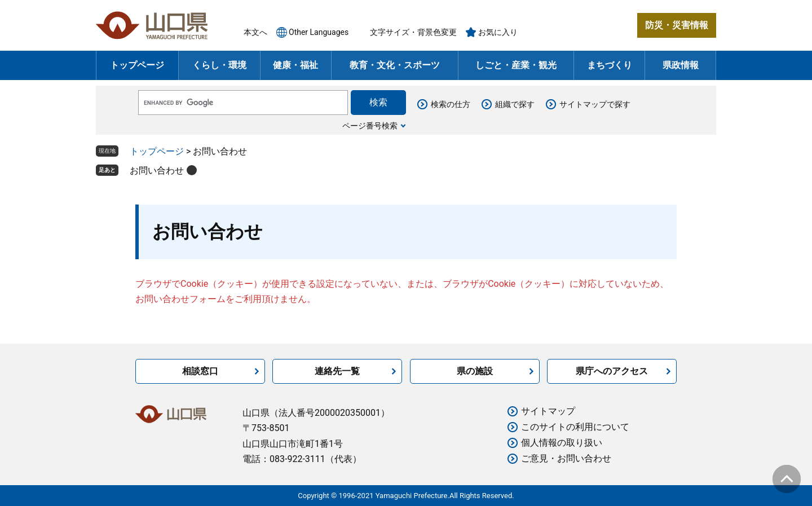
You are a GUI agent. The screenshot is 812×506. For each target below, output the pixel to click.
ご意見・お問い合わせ (566, 458)
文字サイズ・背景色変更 (413, 32)
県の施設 (475, 371)
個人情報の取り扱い (562, 443)
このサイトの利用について (575, 427)
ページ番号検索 (370, 126)
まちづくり (610, 65)
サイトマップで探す (595, 104)
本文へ (255, 32)
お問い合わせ (157, 170)
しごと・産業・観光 (516, 65)
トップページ (137, 65)
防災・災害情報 (677, 25)
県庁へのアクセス (612, 371)
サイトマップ (548, 411)
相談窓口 (200, 371)
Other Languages (319, 32)
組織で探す (515, 104)
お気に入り (498, 32)
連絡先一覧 (337, 371)
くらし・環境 (219, 65)
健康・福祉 (295, 65)
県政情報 (681, 65)
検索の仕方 (451, 104)
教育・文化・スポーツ (395, 65)
